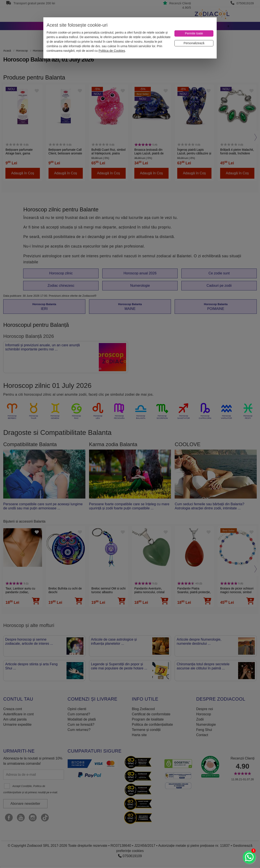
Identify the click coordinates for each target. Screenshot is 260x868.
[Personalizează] (194, 43)
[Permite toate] (194, 33)
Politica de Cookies (112, 51)
